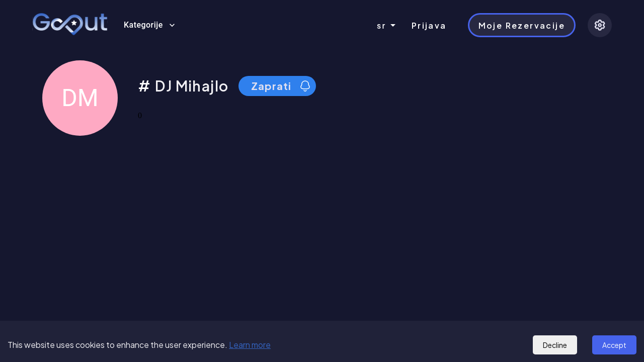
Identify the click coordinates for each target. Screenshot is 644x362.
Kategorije (149, 25)
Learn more (250, 345)
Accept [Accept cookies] (614, 345)
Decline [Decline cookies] (555, 345)
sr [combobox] (382, 25)
